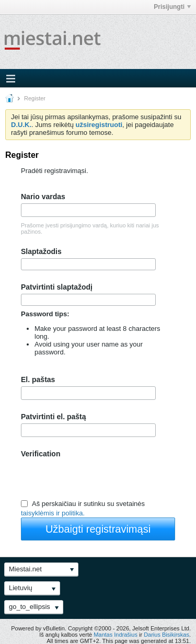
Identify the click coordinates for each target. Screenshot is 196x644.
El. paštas (38, 379)
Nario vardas (43, 197)
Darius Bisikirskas (166, 635)
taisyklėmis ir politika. (53, 514)
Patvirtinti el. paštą (53, 417)
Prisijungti (172, 7)
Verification (41, 454)
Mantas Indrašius (116, 635)
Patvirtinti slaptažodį (57, 287)
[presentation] (100, 478)
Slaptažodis (41, 251)
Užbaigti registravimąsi (98, 529)
